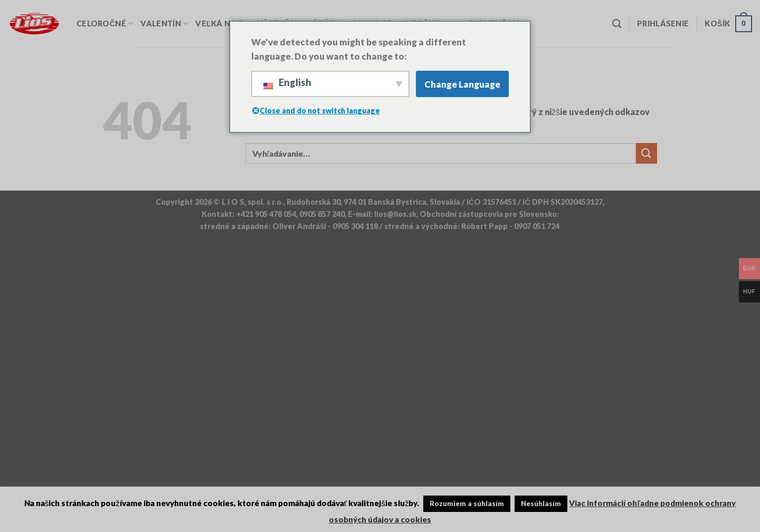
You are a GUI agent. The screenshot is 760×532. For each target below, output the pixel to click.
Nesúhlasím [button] (541, 503)
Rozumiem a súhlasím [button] (467, 503)
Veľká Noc (222, 23)
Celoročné (105, 23)
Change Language (462, 84)
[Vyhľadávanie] (617, 24)
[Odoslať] (647, 153)
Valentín (164, 23)
